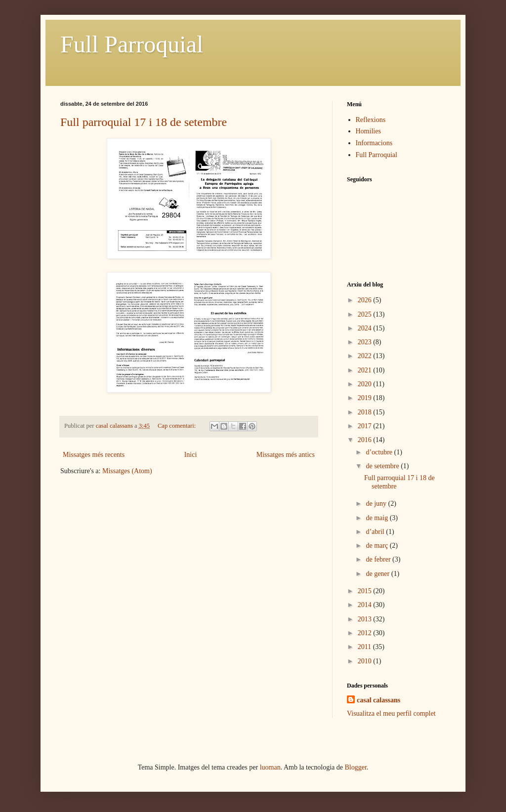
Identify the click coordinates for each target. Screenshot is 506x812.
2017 (366, 426)
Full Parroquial (132, 44)
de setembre (383, 466)
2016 (366, 440)
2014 (366, 605)
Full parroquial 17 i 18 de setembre (144, 122)
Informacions (374, 143)
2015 (366, 591)
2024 (366, 328)
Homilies (368, 131)
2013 (366, 619)
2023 (366, 342)
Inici (191, 455)
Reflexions (371, 120)
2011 (365, 647)
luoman (270, 767)
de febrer (379, 559)
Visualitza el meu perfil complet (391, 713)
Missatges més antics (286, 455)
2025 (366, 314)
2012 (366, 633)
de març (378, 546)
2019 (366, 398)
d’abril (376, 532)
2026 (366, 300)
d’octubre (380, 452)
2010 (366, 661)
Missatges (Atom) (127, 471)
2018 (366, 412)
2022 (366, 356)
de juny (377, 504)
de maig (378, 518)
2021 (366, 370)
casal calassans (379, 700)
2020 (366, 384)
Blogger (356, 767)
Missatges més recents (94, 455)
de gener (378, 574)
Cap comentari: (177, 426)
